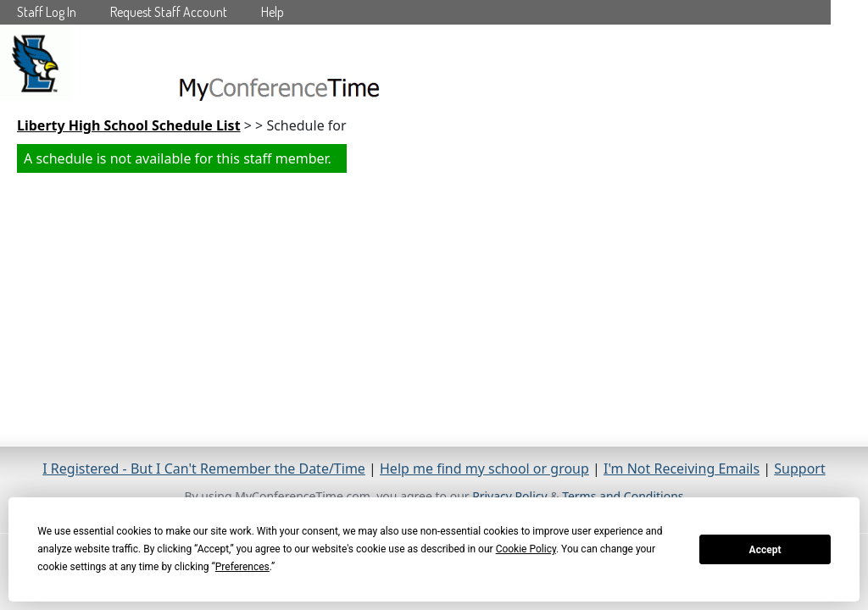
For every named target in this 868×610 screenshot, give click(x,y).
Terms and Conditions (623, 496)
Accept (765, 550)
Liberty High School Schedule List (129, 125)
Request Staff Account (169, 12)
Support (799, 469)
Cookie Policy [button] (526, 549)
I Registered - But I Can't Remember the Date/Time (204, 469)
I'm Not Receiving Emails (682, 469)
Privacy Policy (509, 496)
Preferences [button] (242, 567)
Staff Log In (47, 12)
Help (273, 12)
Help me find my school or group (484, 469)
